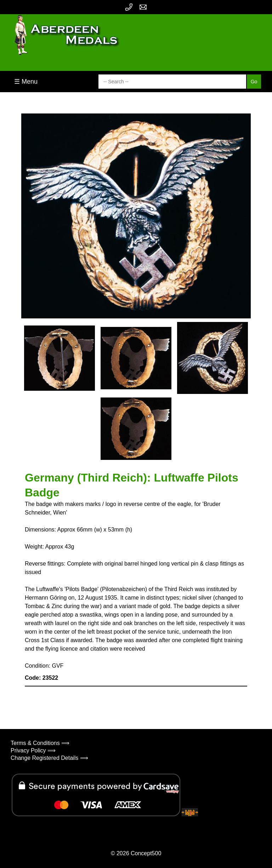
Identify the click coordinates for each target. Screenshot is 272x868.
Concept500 (146, 853)
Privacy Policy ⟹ (33, 750)
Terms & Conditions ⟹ (40, 743)
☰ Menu (26, 82)
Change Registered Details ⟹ (49, 758)
